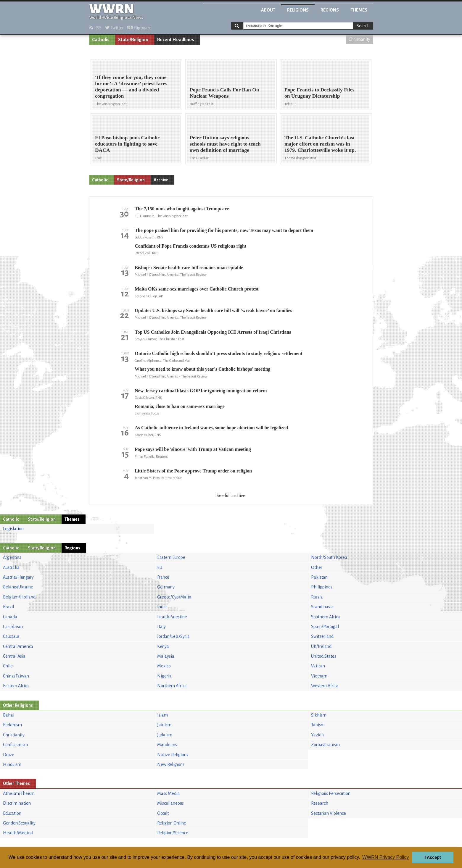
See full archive (231, 496)
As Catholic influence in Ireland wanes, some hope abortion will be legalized (211, 428)
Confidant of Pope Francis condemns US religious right (190, 246)
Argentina (12, 557)
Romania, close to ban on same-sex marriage (180, 406)
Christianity (359, 39)
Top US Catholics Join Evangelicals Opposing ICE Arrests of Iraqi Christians (213, 332)
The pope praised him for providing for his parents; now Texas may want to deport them (224, 230)
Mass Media (169, 793)
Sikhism (319, 715)
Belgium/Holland (19, 597)
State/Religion (133, 40)
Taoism (318, 725)
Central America (18, 646)
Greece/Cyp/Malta (174, 597)
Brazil (8, 607)
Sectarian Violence (329, 813)
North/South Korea (329, 557)
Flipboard (139, 28)
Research (320, 803)
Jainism (164, 725)
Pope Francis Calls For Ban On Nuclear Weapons (224, 93)
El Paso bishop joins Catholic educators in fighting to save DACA (127, 144)
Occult (163, 813)
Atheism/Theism (19, 793)
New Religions (171, 764)
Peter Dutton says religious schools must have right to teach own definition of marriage (225, 144)
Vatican (318, 666)
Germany (166, 587)
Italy (161, 627)
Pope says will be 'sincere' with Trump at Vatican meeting (193, 449)
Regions (330, 10)
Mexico (164, 666)
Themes (359, 10)
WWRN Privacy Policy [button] (385, 857)
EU (160, 567)
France (163, 577)
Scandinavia (322, 607)
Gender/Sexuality (19, 823)
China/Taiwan (16, 676)
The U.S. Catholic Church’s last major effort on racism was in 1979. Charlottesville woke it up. (320, 144)
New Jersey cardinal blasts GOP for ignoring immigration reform (201, 391)
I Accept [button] (433, 857)
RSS (95, 28)
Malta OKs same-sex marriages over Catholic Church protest (197, 289)
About (268, 10)
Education (12, 813)
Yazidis (318, 735)
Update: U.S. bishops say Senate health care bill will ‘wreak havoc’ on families (213, 310)
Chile (8, 666)
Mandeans (167, 745)
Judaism (165, 735)
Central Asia (14, 656)
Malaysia (166, 656)
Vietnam (319, 676)
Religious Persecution (331, 793)
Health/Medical (18, 833)
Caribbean (13, 627)
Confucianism (16, 745)
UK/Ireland (321, 646)
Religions (298, 10)
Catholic (101, 40)
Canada (10, 617)
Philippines (322, 587)
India (162, 607)
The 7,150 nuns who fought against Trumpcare (182, 209)
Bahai (9, 715)
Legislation (13, 529)
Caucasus (11, 636)
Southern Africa (326, 617)
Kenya (163, 646)
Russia (317, 597)
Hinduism (12, 764)
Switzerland (322, 636)
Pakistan (319, 577)
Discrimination (17, 803)
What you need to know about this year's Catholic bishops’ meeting (202, 369)
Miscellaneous (170, 803)
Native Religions (173, 755)
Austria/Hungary (18, 577)
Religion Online (172, 823)
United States (324, 656)
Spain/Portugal (325, 627)
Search (363, 26)
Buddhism (12, 725)
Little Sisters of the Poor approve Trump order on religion (193, 471)
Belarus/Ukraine (18, 587)
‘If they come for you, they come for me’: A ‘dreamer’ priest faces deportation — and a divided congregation (131, 87)
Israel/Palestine (172, 617)
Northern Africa (172, 686)
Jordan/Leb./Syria (173, 636)
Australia (11, 567)
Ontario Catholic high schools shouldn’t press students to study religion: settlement (219, 353)
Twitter (114, 28)
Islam (162, 715)
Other (317, 567)
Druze (9, 755)
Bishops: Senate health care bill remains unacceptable (189, 268)
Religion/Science (173, 833)
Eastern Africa (16, 686)
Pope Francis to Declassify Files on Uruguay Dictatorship (319, 93)
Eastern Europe (171, 557)
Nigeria (164, 676)
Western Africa (325, 686)
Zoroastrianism (325, 745)
